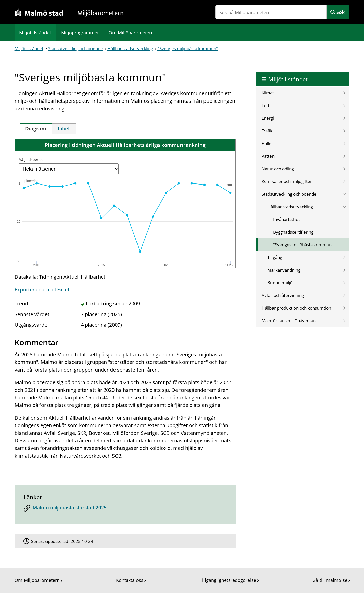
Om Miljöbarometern (131, 33)
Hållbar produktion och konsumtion (296, 308)
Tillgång (275, 257)
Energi (268, 118)
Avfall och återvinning (283, 295)
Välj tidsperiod (31, 160)
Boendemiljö (280, 283)
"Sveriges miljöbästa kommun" (188, 48)
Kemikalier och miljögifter (287, 181)
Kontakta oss (130, 580)
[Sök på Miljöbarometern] (271, 12)
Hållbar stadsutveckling (130, 48)
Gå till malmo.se (330, 580)
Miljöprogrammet (80, 33)
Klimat (268, 93)
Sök (340, 12)
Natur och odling (278, 169)
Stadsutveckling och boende (75, 48)
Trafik (267, 131)
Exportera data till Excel (42, 289)
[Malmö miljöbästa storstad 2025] (125, 509)
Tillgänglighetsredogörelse (228, 580)
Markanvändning (284, 270)
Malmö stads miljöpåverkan (289, 321)
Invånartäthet (286, 219)
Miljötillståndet (35, 33)
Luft (266, 105)
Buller (267, 143)
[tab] (36, 128)
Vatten (268, 156)
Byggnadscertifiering (293, 232)
